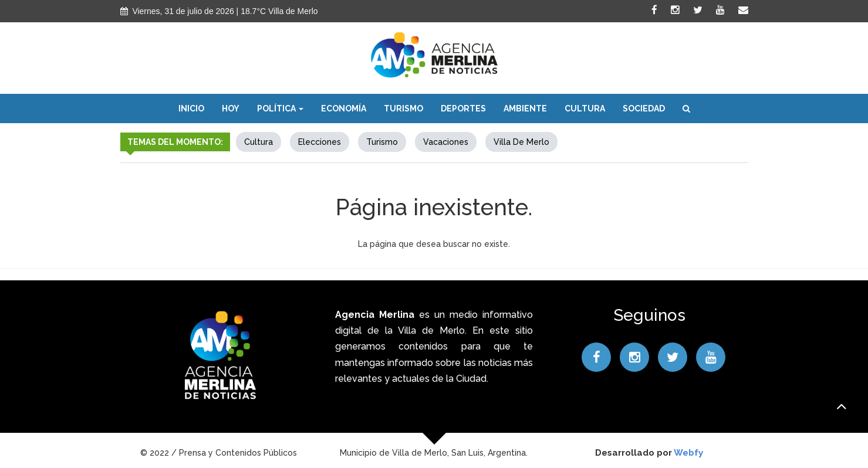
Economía (344, 108)
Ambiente (525, 108)
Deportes (463, 108)
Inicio (191, 108)
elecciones (320, 142)
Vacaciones (446, 142)
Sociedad (644, 108)
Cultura (585, 108)
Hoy (231, 108)
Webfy (688, 453)
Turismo (403, 108)
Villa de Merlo (521, 142)
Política (280, 108)
